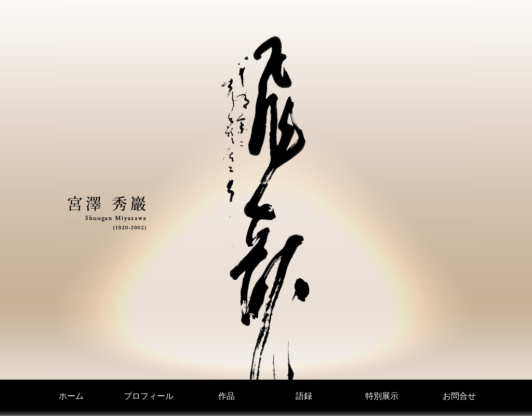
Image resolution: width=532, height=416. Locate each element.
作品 (227, 396)
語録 (304, 396)
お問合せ (459, 396)
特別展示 (382, 396)
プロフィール (149, 396)
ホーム (71, 396)
